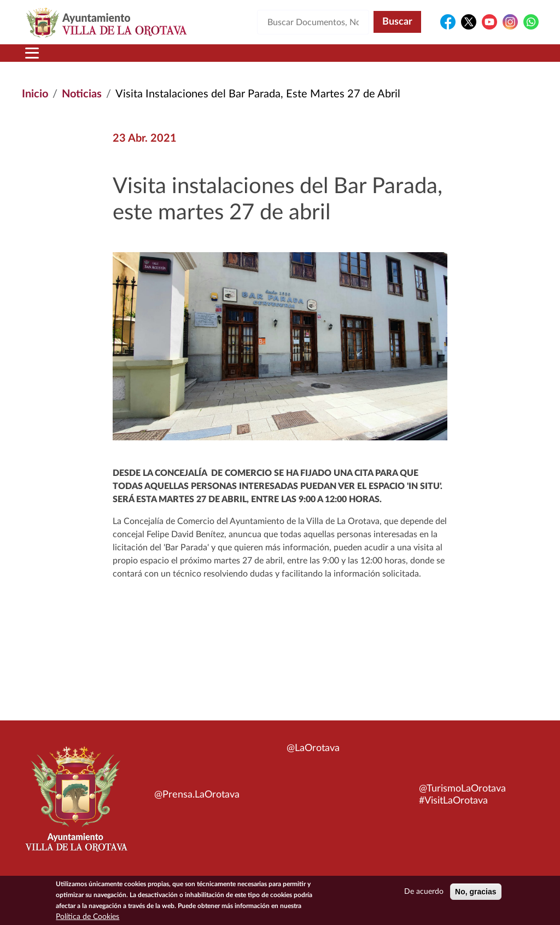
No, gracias (476, 893)
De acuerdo (424, 893)
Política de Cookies (87, 918)
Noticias (82, 94)
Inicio (35, 94)
